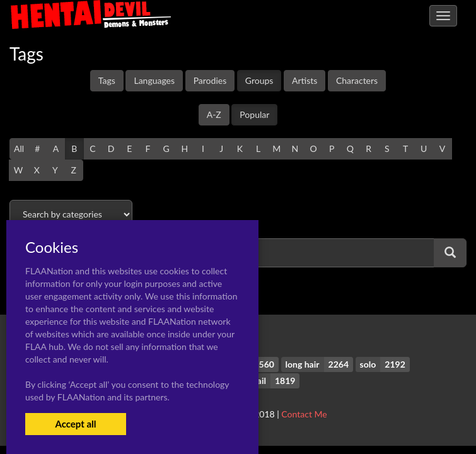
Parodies (210, 80)
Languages (154, 80)
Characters (357, 80)
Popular (254, 114)
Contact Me (304, 414)
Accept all (75, 424)
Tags (107, 80)
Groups (259, 80)
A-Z (214, 114)
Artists (305, 80)
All (19, 148)
